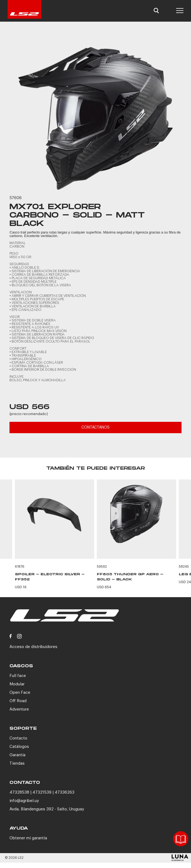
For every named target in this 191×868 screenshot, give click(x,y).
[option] (95, 113)
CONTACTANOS (95, 428)
